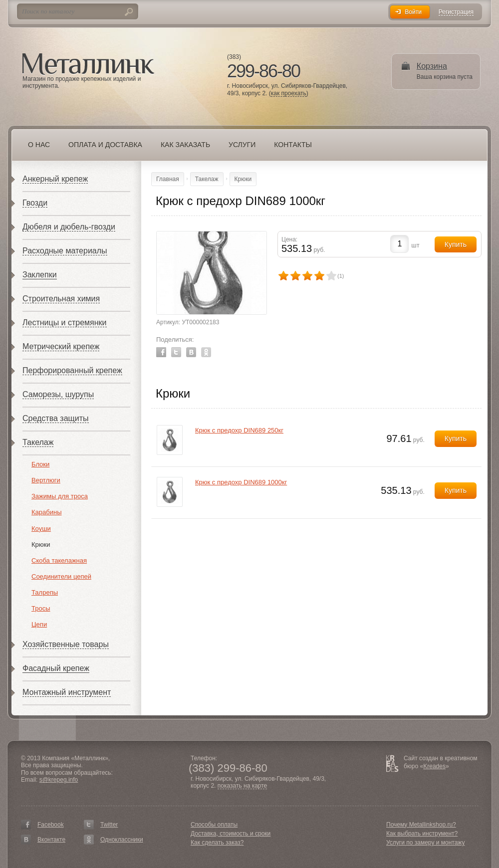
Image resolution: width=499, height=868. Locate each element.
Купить (456, 438)
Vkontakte (191, 352)
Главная (168, 179)
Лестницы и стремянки (65, 323)
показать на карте (243, 786)
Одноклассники (122, 840)
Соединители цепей (61, 576)
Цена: (289, 239)
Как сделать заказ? (217, 843)
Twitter (176, 352)
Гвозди (35, 203)
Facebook (161, 352)
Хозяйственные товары (66, 644)
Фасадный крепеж (56, 668)
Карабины (47, 512)
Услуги (242, 145)
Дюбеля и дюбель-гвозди (69, 227)
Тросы (41, 608)
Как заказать (185, 145)
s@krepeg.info (59, 780)
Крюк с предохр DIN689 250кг (239, 430)
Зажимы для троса (60, 496)
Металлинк (88, 64)
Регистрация (456, 12)
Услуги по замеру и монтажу (426, 843)
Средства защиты (56, 418)
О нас (39, 145)
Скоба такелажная (59, 560)
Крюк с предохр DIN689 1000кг (241, 482)
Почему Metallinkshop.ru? (421, 825)
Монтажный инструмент (67, 692)
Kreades (434, 766)
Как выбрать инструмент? (422, 834)
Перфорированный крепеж (72, 370)
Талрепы (45, 592)
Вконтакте (51, 840)
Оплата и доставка (105, 145)
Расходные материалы (65, 251)
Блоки (40, 464)
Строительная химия (61, 299)
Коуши (41, 529)
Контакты (293, 145)
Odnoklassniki (206, 352)
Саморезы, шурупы (58, 394)
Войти (413, 12)
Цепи (39, 624)
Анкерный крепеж (55, 179)
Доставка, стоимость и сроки (231, 834)
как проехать (289, 94)
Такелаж (38, 442)
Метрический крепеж (61, 346)
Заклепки (40, 275)
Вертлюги (46, 480)
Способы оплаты (214, 825)
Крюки (41, 544)
